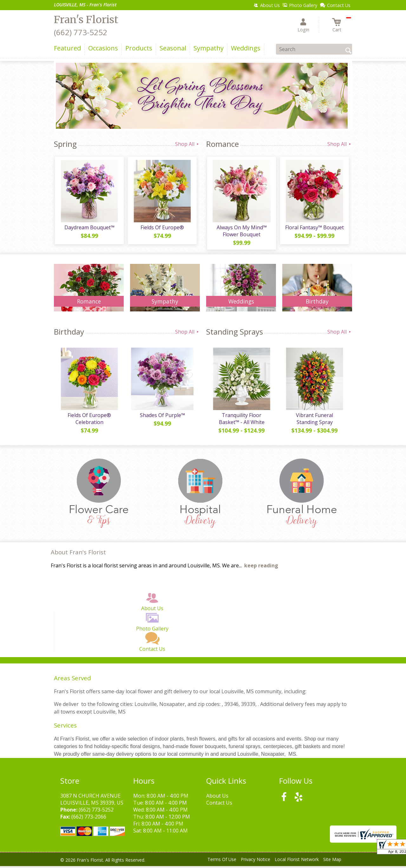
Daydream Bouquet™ (89, 228)
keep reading (261, 568)
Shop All (187, 144)
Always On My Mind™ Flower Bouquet (241, 232)
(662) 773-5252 (81, 32)
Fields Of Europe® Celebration (89, 421)
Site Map (332, 861)
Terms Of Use (222, 861)
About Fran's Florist (78, 554)
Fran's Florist (86, 20)
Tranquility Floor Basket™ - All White (241, 421)
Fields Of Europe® (162, 228)
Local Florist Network (297, 861)
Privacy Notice (255, 861)
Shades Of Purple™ (162, 417)
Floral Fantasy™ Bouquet (314, 228)
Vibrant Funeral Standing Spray (314, 421)
